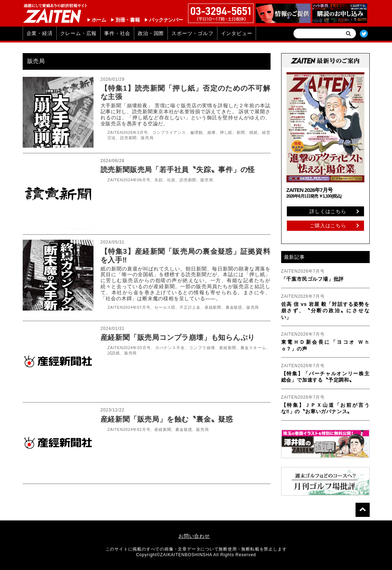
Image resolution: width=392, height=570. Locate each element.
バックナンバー (166, 20)
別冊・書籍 (127, 20)
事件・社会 (117, 33)
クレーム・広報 (79, 33)
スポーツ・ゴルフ (192, 33)
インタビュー (237, 33)
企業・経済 (40, 33)
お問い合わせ (194, 536)
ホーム (99, 20)
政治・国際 (151, 33)
